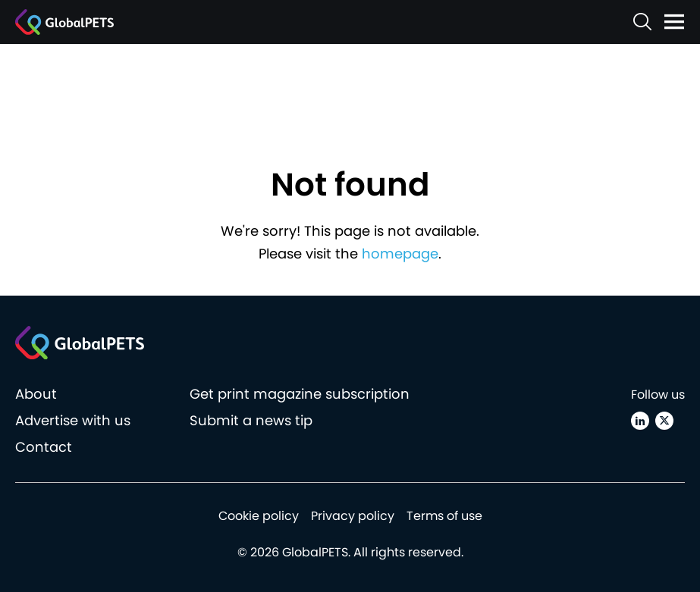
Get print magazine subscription (300, 394)
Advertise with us (73, 420)
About (36, 394)
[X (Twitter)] (664, 421)
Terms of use (444, 516)
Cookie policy (259, 516)
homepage (400, 254)
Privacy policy (353, 516)
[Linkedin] (640, 421)
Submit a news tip (251, 420)
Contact (44, 447)
